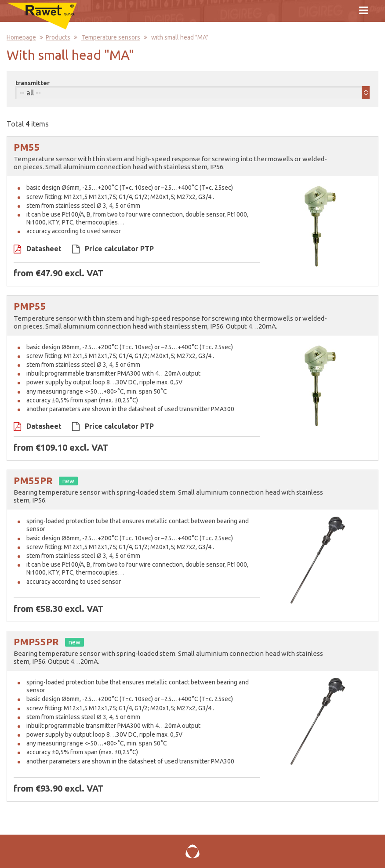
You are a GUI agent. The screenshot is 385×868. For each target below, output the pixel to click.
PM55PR (33, 480)
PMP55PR (36, 642)
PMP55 (30, 306)
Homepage (21, 37)
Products (58, 37)
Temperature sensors (111, 37)
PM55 (27, 147)
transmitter (33, 83)
